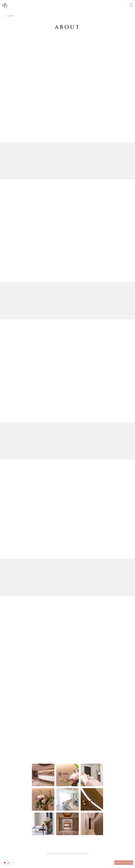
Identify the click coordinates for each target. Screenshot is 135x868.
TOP (5, 16)
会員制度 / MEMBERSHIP (124, 863)
